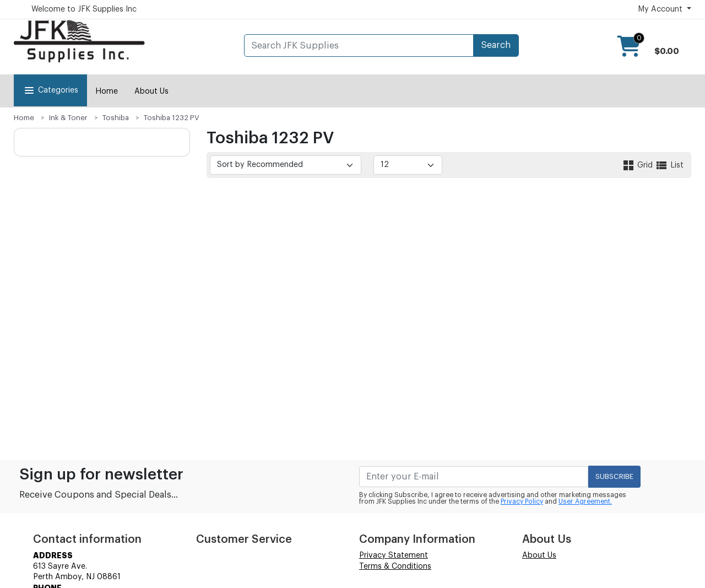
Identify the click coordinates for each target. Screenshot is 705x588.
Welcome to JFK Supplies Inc (84, 9)
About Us (151, 91)
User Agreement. (585, 501)
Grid (638, 165)
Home (107, 91)
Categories (50, 90)
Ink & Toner (68, 118)
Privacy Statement (394, 555)
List (669, 165)
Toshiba (116, 118)
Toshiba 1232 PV (172, 118)
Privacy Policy (522, 501)
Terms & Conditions (395, 567)
